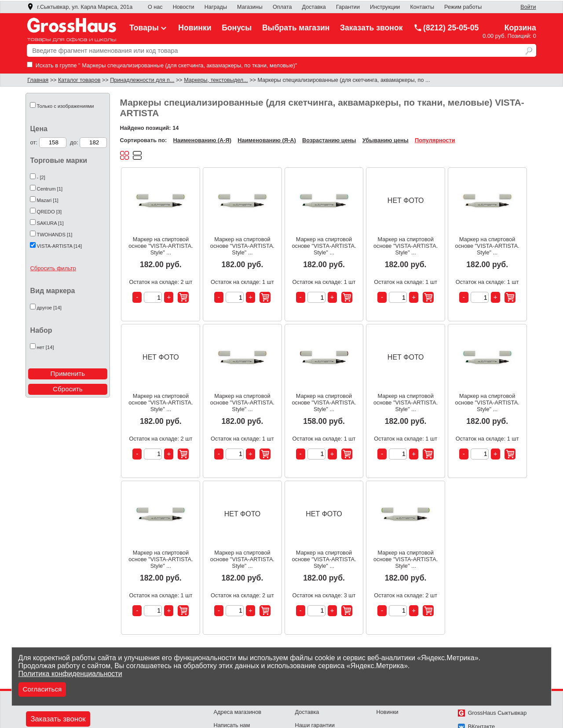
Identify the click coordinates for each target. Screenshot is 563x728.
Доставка (314, 7)
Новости (184, 7)
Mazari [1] (48, 200)
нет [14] (46, 347)
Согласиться (42, 689)
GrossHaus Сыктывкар (492, 713)
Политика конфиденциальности (70, 674)
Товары (149, 28)
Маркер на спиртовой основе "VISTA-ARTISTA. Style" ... (161, 246)
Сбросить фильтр (53, 268)
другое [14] (49, 308)
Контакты (422, 7)
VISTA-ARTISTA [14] (60, 246)
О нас (155, 7)
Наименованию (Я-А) (267, 140)
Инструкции (385, 7)
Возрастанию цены (329, 140)
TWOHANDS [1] (55, 235)
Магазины (250, 7)
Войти (528, 7)
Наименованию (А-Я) (202, 140)
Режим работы (463, 7)
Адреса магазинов (238, 712)
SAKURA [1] (50, 223)
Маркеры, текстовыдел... (216, 80)
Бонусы (237, 28)
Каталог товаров (79, 80)
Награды (216, 7)
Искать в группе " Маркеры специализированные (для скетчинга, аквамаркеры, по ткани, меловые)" (162, 65)
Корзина (520, 28)
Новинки (195, 28)
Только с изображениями (66, 106)
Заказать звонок (371, 28)
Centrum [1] (50, 189)
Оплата (282, 7)
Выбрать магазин (296, 28)
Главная (38, 80)
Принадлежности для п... (142, 80)
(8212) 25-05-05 (446, 28)
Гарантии (348, 7)
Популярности (435, 140)
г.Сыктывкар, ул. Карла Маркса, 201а (80, 7)
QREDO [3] (49, 212)
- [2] (41, 177)
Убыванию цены (386, 140)
